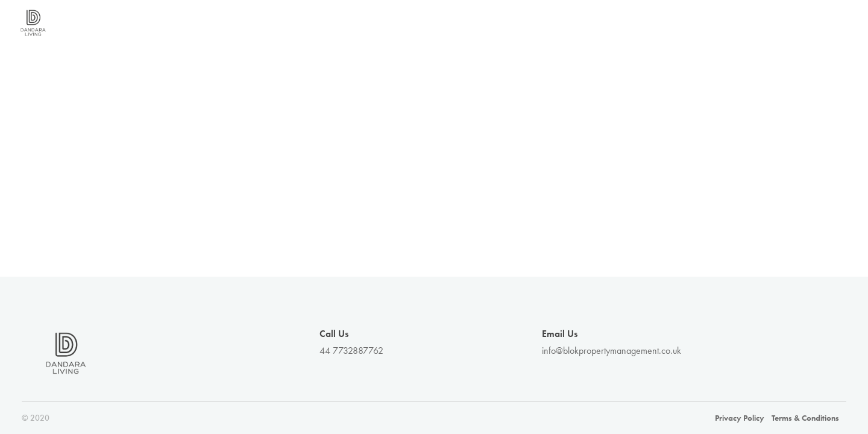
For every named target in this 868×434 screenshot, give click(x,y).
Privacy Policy (740, 418)
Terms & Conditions (805, 418)
